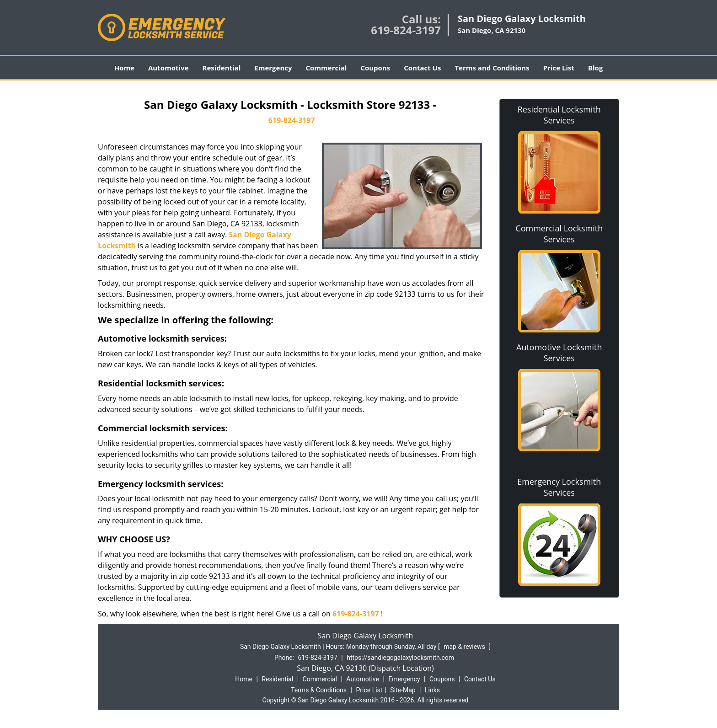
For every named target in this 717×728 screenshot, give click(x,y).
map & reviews (465, 647)
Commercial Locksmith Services (559, 234)
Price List (559, 68)
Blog (595, 68)
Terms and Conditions (492, 68)
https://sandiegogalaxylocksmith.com (400, 658)
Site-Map (403, 690)
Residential (222, 68)
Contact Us (422, 68)
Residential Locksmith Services (559, 115)
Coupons (375, 68)
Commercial (326, 68)
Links (432, 690)
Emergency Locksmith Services (559, 487)
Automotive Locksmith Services (559, 353)
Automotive (169, 68)
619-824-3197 (406, 30)
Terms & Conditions (319, 690)
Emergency (273, 68)
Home (124, 68)
